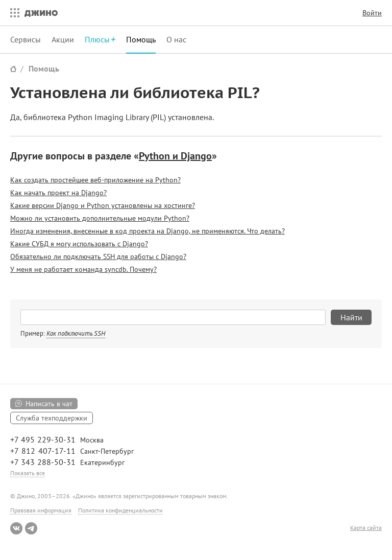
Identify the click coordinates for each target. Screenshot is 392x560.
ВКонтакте (16, 528)
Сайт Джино (13, 69)
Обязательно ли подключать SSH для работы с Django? (98, 256)
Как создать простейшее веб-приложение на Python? (95, 180)
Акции (63, 39)
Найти (351, 317)
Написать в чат (49, 404)
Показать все (28, 473)
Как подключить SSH (76, 333)
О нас (176, 39)
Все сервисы (12, 13)
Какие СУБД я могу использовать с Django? (79, 244)
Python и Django (175, 156)
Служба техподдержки (52, 418)
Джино (41, 13)
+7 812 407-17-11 (43, 451)
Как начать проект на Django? (58, 193)
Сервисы (26, 39)
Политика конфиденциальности (120, 510)
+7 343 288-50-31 (43, 462)
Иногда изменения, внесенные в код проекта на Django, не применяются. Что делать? (148, 231)
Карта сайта (366, 528)
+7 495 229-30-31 (43, 439)
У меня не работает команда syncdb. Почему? (83, 269)
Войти (372, 13)
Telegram (31, 528)
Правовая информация (41, 510)
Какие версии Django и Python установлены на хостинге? (103, 205)
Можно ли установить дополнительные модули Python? (100, 218)
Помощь (141, 39)
